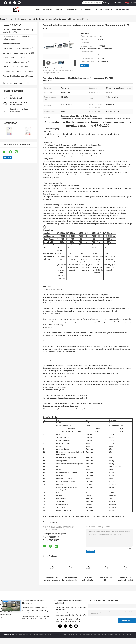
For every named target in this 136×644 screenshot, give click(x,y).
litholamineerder (21, 19)
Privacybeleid (9, 634)
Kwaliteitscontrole (103, 10)
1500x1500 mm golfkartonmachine (34, 607)
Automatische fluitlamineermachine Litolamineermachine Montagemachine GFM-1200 (58, 70)
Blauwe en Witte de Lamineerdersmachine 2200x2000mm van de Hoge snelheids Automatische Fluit (70, 579)
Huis (38, 10)
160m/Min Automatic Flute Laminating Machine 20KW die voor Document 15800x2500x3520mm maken (35, 618)
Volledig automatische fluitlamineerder (61, 516)
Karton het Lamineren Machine (15, 62)
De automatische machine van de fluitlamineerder (32, 602)
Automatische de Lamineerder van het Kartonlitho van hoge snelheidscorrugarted (125, 579)
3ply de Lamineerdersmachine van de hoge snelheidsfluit (71, 608)
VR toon (59, 10)
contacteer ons (122, 10)
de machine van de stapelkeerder (16, 48)
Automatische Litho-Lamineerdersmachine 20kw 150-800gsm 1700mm (52, 579)
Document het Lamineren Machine (17, 67)
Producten (48, 10)
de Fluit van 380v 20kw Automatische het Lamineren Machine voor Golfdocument (106, 579)
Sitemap (3, 618)
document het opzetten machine (16, 71)
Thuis (2, 19)
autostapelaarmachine (12, 58)
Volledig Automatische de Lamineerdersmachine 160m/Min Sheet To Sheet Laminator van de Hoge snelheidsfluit (71, 614)
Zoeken (105, 3)
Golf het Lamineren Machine (14, 83)
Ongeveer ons (72, 10)
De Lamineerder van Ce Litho (85, 516)
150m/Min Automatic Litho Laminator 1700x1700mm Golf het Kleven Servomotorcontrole (88, 579)
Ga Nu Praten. (118, 3)
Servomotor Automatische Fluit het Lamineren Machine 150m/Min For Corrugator (68, 620)
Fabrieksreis (86, 10)
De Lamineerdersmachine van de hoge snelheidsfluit (35, 612)
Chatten (84, 66)
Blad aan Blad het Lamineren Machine (18, 76)
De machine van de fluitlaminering (16, 53)
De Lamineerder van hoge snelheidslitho (110, 516)
